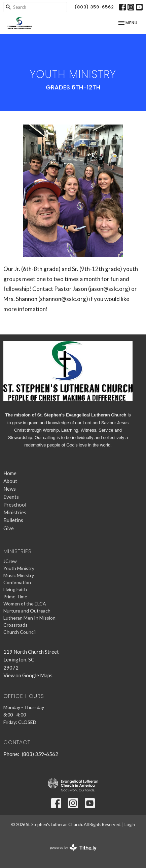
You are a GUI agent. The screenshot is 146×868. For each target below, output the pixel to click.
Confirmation (17, 582)
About (10, 481)
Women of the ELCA (25, 604)
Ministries (15, 512)
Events (11, 497)
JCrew (10, 561)
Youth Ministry (19, 568)
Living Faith (15, 589)
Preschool (15, 505)
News (10, 489)
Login (130, 824)
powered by (73, 848)
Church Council (20, 632)
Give (9, 528)
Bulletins (13, 520)
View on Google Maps (28, 675)
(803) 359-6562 (94, 7)
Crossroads (15, 625)
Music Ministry (19, 575)
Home (10, 473)
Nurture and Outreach (27, 611)
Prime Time (15, 596)
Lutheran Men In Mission (29, 618)
